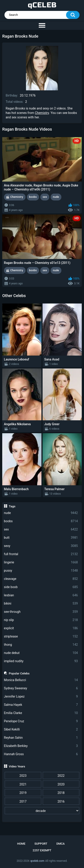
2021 (23, 784)
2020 (61, 784)
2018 (61, 793)
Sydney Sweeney (41, 688)
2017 (23, 801)
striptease (41, 636)
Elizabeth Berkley (41, 746)
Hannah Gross (41, 754)
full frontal (41, 554)
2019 (23, 793)
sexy (41, 546)
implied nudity (41, 661)
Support (41, 844)
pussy (41, 571)
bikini (41, 604)
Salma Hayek (41, 705)
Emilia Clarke (41, 713)
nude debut (41, 653)
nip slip (41, 620)
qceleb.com (37, 861)
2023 (23, 776)
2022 (61, 776)
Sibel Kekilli (41, 729)
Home (21, 844)
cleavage (41, 579)
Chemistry (42, 113)
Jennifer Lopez (41, 697)
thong (41, 645)
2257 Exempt (42, 850)
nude (41, 513)
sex (41, 529)
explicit (41, 628)
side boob (41, 587)
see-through (41, 612)
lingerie (41, 562)
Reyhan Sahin (41, 738)
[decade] (42, 811)
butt (41, 538)
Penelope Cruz (41, 721)
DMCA (61, 844)
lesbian (41, 595)
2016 (61, 801)
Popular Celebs (19, 673)
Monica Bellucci (41, 680)
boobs (41, 521)
